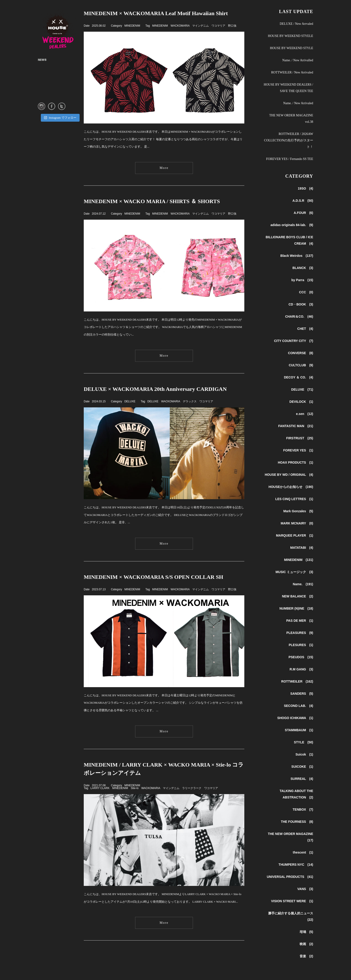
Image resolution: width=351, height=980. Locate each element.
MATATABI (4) (302, 548)
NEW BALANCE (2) (298, 596)
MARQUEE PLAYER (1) (295, 535)
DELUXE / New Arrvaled (296, 24)
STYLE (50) (304, 742)
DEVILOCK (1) (301, 402)
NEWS (42, 60)
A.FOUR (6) (303, 213)
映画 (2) (306, 944)
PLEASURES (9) (300, 633)
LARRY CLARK (100, 788)
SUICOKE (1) (302, 767)
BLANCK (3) (303, 268)
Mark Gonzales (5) (298, 511)
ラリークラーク (192, 788)
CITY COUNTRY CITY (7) (294, 341)
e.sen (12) (305, 414)
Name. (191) (303, 584)
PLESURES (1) (301, 645)
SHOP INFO (46, 75)
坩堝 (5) (306, 932)
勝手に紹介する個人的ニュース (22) (291, 916)
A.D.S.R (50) (303, 201)
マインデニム (201, 26)
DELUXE (130, 401)
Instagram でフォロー (60, 118)
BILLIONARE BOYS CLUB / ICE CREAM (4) (289, 240)
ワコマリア (218, 26)
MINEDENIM (132, 26)
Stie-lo (135, 788)
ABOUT (43, 67)
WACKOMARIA (180, 26)
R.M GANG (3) (301, 669)
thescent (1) (303, 852)
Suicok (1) (304, 754)
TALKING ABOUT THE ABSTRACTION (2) (296, 794)
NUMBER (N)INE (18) (296, 608)
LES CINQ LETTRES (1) (294, 499)
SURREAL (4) (302, 779)
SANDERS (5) (302, 694)
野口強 (232, 26)
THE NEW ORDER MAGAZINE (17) (290, 837)
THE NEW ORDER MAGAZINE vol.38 (291, 119)
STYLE (43, 82)
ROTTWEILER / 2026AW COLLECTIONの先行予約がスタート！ (289, 140)
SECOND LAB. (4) (298, 706)
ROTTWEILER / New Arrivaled (292, 72)
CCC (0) (306, 292)
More (164, 168)
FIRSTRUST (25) (300, 438)
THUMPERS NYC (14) (296, 865)
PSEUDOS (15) (301, 657)
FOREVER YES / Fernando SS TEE (290, 159)
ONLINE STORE (48, 97)
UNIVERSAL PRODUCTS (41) (290, 877)
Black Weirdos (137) (297, 256)
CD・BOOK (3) (301, 304)
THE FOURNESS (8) (297, 822)
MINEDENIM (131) (299, 560)
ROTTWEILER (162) (297, 681)
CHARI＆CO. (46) (299, 316)
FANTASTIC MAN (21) (296, 426)
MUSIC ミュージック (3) (294, 572)
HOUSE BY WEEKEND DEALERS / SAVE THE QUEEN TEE (288, 88)
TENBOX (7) (303, 809)
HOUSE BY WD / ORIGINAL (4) (289, 475)
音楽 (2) (306, 956)
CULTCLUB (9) (301, 365)
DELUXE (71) (302, 389)
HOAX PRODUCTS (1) (295, 462)
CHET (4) (305, 329)
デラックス (190, 401)
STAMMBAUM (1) (299, 730)
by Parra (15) (302, 280)
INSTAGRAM (47, 90)
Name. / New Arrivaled (298, 103)
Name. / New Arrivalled (298, 60)
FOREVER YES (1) (298, 450)
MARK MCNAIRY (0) (297, 523)
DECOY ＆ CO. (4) (299, 377)
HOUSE (61, 30)
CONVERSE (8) (301, 353)
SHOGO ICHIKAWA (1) (295, 718)
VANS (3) (305, 889)
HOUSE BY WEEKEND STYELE (291, 36)
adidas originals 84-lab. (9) (292, 225)
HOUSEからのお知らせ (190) (291, 487)
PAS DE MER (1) (300, 621)
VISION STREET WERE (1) (292, 901)
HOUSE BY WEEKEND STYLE (291, 48)
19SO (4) (305, 188)
